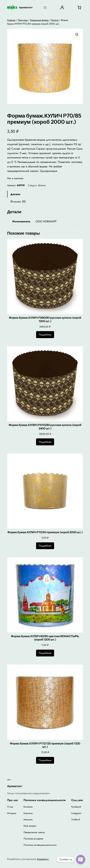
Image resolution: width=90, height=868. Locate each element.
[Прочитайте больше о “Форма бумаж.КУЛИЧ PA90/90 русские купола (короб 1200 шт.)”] (45, 335)
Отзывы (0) (18, 201)
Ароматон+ (26, 7)
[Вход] (62, 8)
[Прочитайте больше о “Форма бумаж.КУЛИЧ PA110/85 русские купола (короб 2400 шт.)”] (45, 442)
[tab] (45, 194)
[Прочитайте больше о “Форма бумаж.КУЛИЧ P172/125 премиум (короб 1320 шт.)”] (45, 760)
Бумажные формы (39, 20)
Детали (15, 194)
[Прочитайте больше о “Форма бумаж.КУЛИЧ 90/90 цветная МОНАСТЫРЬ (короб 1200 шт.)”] (45, 653)
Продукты (23, 20)
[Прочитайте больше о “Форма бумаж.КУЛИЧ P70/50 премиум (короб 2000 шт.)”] (45, 546)
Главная (11, 20)
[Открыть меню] (45, 7)
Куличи (55, 20)
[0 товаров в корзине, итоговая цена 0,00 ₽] (79, 7)
